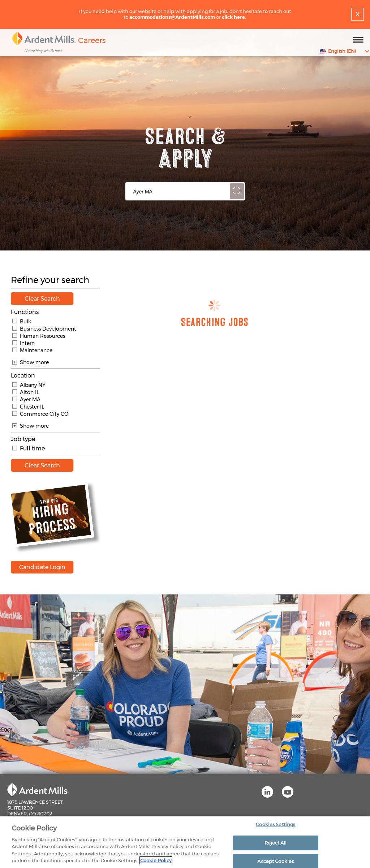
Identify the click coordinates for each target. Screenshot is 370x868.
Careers (92, 40)
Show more (31, 362)
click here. (234, 17)
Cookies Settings (276, 826)
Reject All (276, 844)
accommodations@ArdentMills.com (172, 17)
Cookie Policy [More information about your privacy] (156, 862)
